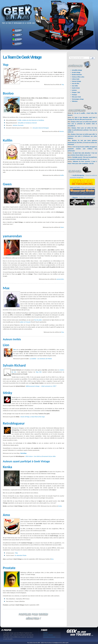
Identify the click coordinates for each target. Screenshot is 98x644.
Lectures (74, 90)
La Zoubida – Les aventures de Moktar (41, 359)
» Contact (45, 633)
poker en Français (25, 322)
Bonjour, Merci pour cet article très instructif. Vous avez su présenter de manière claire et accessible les (82, 124)
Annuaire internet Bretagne (41, 128)
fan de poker (38, 320)
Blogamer (75, 197)
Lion (15, 350)
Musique (74, 95)
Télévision (75, 101)
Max (63, 332)
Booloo (62, 131)
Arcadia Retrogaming (78, 175)
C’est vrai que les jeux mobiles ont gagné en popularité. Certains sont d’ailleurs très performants (82, 149)
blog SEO (39, 372)
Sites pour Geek (76, 97)
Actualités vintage (77, 70)
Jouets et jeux (76, 88)
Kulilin (62, 175)
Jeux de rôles (76, 83)
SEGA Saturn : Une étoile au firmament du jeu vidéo (41, 456)
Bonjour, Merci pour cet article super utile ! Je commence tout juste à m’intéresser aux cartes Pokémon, (82, 136)
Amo (52, 559)
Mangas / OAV (76, 92)
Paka (16, 553)
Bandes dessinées (77, 75)
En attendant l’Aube (21, 555)
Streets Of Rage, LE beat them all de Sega (33, 417)
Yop (63, 85)
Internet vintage (76, 81)
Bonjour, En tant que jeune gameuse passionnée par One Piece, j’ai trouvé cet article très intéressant (82, 142)
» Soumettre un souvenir (49, 637)
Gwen (62, 227)
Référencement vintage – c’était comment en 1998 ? (41, 386)
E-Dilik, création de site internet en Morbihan (31, 120)
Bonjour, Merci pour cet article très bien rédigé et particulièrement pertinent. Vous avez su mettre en (82, 130)
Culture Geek (76, 79)
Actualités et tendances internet (27, 123)
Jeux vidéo (75, 86)
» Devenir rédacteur (48, 635)
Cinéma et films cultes (78, 77)
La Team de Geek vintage (22, 57)
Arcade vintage (76, 72)
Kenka (60, 506)
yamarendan (60, 279)
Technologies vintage (78, 99)
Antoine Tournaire (18, 125)
